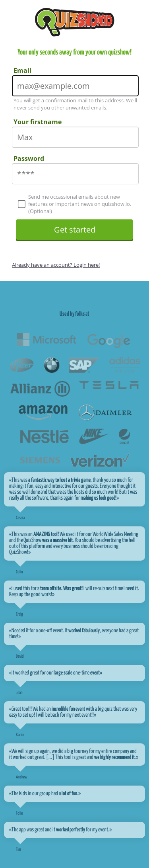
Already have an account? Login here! (56, 265)
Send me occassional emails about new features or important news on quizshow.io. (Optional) (75, 204)
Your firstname (38, 122)
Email (22, 70)
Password (29, 158)
